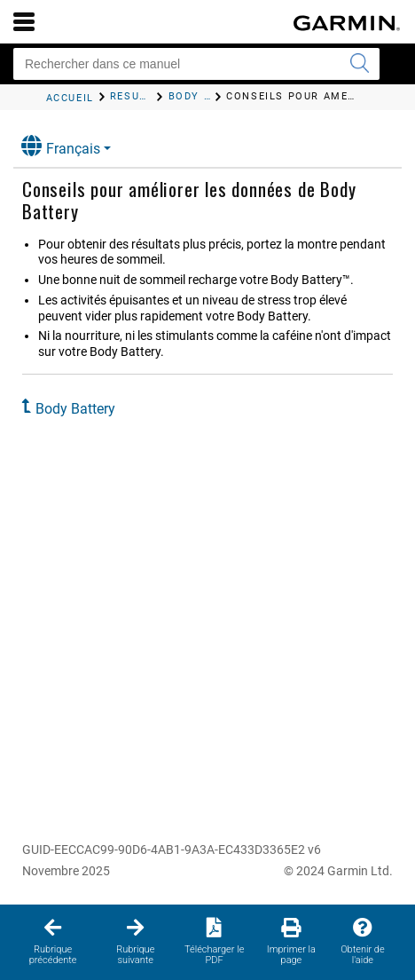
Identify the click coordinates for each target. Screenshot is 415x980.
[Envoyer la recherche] (359, 64)
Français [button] (61, 146)
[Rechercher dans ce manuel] (196, 64)
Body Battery (75, 409)
